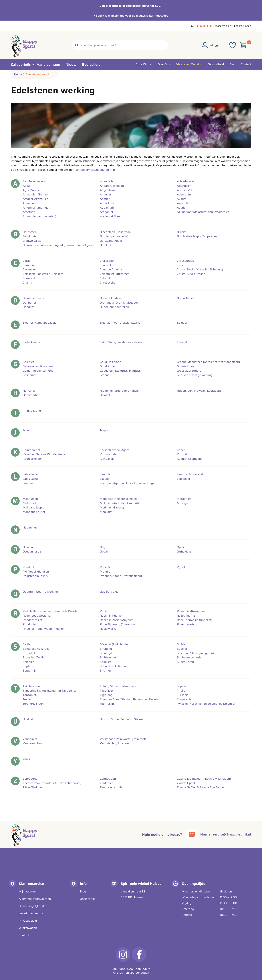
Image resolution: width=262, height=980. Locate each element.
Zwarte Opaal (186, 783)
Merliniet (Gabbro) (112, 508)
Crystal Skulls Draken (191, 274)
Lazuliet (105, 479)
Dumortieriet (185, 298)
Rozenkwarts (186, 624)
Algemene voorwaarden (35, 899)
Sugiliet (182, 649)
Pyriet (181, 567)
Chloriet (105, 278)
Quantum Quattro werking (40, 592)
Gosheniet (30, 375)
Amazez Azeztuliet (35, 199)
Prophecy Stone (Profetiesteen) (121, 576)
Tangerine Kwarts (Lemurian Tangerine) (49, 691)
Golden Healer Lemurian (39, 371)
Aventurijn (184, 195)
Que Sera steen (110, 592)
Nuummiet (30, 528)
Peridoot (28, 567)
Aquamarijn (108, 208)
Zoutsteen (107, 783)
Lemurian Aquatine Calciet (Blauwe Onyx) (128, 483)
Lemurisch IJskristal (190, 474)
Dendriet (29, 307)
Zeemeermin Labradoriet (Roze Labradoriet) (52, 783)
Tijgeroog (106, 695)
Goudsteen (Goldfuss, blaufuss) (121, 371)
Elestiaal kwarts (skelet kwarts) (121, 323)
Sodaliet (105, 662)
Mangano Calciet (34, 512)
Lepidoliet (183, 479)
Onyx (103, 547)
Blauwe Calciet (33, 241)
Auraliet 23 (184, 190)
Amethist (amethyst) (36, 208)
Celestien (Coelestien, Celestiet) (43, 274)
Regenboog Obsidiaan (38, 616)
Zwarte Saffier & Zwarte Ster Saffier (201, 787)
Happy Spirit (142, 969)
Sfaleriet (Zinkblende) (114, 644)
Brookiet (106, 245)
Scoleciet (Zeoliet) (35, 658)
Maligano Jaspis (33, 508)
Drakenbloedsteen (112, 298)
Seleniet (28, 662)
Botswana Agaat (111, 241)
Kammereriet (31, 450)
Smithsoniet (108, 658)
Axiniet (182, 199)
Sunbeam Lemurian (190, 658)
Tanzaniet (29, 695)
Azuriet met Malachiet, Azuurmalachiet (203, 212)
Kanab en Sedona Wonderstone (44, 454)
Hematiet (29, 391)
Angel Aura (107, 190)
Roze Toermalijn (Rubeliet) (194, 620)
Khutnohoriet (109, 454)
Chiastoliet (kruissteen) (115, 274)
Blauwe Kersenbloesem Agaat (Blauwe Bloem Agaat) (58, 245)
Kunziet (182, 454)
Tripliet (181, 691)
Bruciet (182, 232)
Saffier (27, 644)
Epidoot (182, 323)
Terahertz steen (33, 704)
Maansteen (30, 499)
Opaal (104, 552)
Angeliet (106, 195)
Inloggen (212, 45)
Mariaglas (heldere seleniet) (119, 499)
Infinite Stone (32, 411)
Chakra (27, 283)
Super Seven (185, 662)
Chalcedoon (108, 261)
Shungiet (106, 649)
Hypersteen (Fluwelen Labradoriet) (200, 391)
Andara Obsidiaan (112, 186)
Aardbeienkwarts (34, 181)
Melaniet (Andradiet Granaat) (119, 503)
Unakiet (28, 719)
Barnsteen (30, 232)
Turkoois (183, 695)
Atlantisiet (184, 186)
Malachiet (29, 503)
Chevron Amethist (112, 270)
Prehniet (106, 572)
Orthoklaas (184, 552)
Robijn (104, 611)
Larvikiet (106, 474)
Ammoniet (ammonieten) (39, 216)
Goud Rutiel (108, 366)
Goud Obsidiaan (111, 362)
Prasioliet (106, 567)
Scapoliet (29, 653)
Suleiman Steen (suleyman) (195, 653)
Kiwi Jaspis (107, 459)
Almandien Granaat (36, 195)
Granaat (105, 375)
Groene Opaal (186, 366)
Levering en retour (31, 913)
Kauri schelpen (33, 459)
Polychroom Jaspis (35, 576)
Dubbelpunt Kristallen (114, 307)
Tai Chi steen (31, 686)
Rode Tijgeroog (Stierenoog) (119, 624)
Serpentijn (30, 671)
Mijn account (27, 891)
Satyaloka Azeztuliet (37, 649)
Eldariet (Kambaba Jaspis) (40, 323)
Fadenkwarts (31, 342)
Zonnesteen (108, 779)
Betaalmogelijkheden (33, 906)
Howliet (105, 395)
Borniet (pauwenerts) (114, 236)
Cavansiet (29, 270)
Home (18, 74)
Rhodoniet (30, 624)
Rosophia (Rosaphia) (191, 611)
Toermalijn (107, 704)
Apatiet (105, 199)
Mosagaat (184, 503)
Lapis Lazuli (31, 479)
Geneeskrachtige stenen (39, 366)
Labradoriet (30, 474)
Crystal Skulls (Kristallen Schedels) (200, 270)
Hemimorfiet (31, 395)
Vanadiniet (30, 739)
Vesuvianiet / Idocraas (115, 743)
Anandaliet (107, 181)
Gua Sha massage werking (195, 375)
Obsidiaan (29, 547)
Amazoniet (30, 203)
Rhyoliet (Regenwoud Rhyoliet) (44, 629)
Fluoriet (182, 342)
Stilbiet (182, 644)
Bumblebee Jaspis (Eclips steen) (198, 236)
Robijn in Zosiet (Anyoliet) (117, 620)
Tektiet (27, 699)
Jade (26, 430)
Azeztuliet (184, 203)
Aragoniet (107, 212)
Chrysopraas (185, 261)
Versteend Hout (33, 743)
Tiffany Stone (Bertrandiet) (118, 686)
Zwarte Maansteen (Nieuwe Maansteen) (204, 779)
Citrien (181, 265)
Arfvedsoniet (185, 181)
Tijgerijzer (107, 691)
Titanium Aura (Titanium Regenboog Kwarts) (130, 699)
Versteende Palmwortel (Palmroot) (123, 739)
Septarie (28, 666)
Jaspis (104, 430)
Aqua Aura (107, 203)
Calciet (27, 261)
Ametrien (29, 212)
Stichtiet (105, 671)
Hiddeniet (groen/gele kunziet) (120, 391)
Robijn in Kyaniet (111, 616)
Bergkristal (30, 236)
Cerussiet (29, 278)
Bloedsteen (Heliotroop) (116, 232)
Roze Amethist (187, 616)
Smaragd (106, 653)
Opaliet (182, 547)
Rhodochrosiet (32, 620)
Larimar (28, 483)
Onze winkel (88, 899)
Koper (181, 450)
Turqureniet (185, 699)
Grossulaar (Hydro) (189, 371)
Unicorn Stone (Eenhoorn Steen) (121, 719)
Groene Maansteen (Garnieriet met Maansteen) (208, 362)
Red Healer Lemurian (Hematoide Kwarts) (51, 611)
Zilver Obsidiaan (34, 787)
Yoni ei (27, 759)
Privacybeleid (28, 921)
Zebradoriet (31, 779)
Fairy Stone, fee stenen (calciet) (121, 342)
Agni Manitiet (32, 190)
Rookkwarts (108, 629)
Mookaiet (106, 512)
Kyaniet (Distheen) (189, 459)
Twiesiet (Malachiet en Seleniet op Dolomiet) (207, 704)
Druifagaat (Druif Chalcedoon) (120, 303)
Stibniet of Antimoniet (115, 666)
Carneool (29, 265)
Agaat (27, 186)
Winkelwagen (28, 928)
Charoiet (106, 265)
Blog (83, 891)
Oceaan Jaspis (32, 552)
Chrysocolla (108, 283)
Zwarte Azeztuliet (112, 787)
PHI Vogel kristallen (36, 572)
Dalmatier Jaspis (34, 298)
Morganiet (184, 499)
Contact (24, 935)
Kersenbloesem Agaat (115, 450)
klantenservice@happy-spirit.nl (95, 170)
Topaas (182, 686)
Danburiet (29, 303)
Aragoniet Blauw (111, 216)
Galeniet (28, 362)
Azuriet (182, 208)
